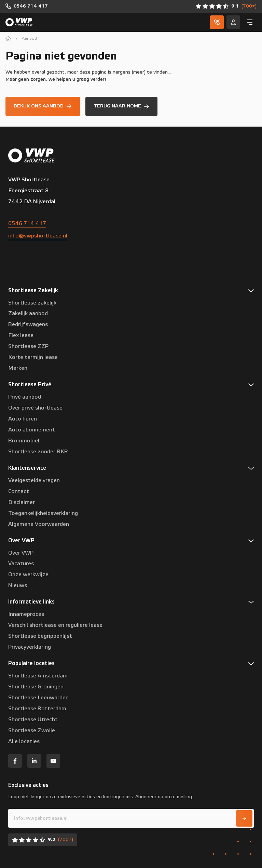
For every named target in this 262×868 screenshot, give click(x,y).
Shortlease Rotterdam (37, 709)
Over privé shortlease (35, 408)
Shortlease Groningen (36, 687)
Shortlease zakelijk (32, 303)
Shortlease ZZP (28, 346)
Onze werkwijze (28, 574)
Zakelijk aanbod (28, 313)
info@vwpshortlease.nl (38, 236)
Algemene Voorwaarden (39, 524)
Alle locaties (24, 741)
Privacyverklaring (30, 647)
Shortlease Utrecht (33, 720)
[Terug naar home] (121, 106)
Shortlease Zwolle (32, 730)
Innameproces (26, 614)
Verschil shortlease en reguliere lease (55, 625)
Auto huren (23, 419)
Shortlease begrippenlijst (40, 636)
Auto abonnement (32, 430)
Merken (18, 368)
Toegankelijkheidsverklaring (43, 513)
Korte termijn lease (33, 357)
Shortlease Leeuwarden (38, 698)
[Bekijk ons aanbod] (43, 106)
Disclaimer (22, 502)
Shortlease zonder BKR (38, 452)
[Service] (233, 22)
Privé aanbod (25, 397)
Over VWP (21, 553)
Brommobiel (24, 441)
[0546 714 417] (27, 6)
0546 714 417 (27, 223)
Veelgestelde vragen (34, 480)
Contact (19, 491)
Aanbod (29, 38)
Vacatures (21, 563)
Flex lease (21, 335)
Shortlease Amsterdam (38, 676)
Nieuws (18, 585)
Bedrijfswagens (28, 324)
